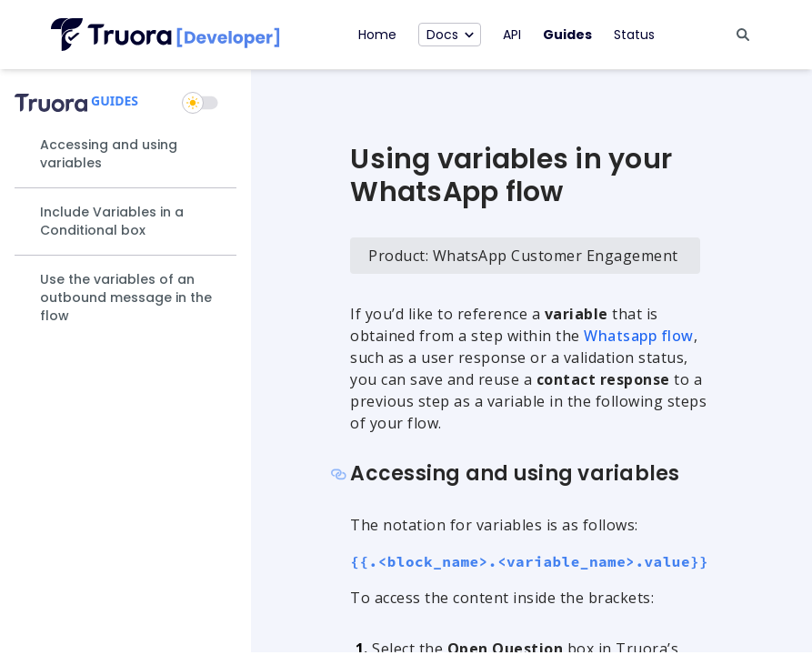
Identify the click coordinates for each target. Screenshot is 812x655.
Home (377, 35)
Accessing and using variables (109, 154)
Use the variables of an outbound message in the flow (126, 297)
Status (634, 35)
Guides (567, 35)
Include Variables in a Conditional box (112, 221)
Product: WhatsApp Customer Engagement (523, 256)
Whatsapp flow (639, 336)
